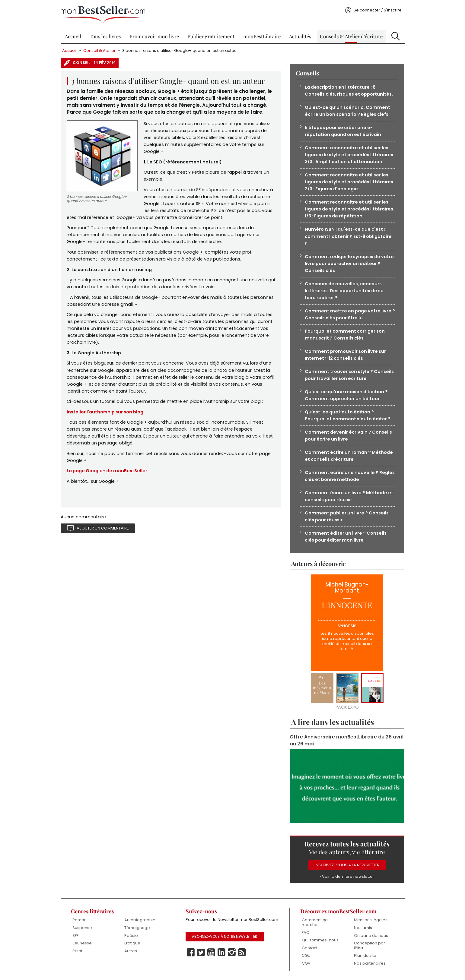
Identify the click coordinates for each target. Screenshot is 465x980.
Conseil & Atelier (99, 51)
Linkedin (221, 953)
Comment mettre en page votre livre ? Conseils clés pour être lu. (350, 314)
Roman (80, 920)
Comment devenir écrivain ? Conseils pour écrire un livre (348, 436)
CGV (306, 963)
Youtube (211, 953)
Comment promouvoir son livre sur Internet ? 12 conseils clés (345, 355)
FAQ (306, 933)
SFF (75, 936)
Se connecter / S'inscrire (378, 10)
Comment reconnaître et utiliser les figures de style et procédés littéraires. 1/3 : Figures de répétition (350, 209)
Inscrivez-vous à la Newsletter (347, 865)
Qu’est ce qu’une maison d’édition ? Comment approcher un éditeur (346, 395)
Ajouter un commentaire (103, 528)
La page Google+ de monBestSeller (107, 471)
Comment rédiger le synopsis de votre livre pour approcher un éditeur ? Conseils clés (349, 264)
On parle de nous (371, 936)
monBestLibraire (262, 36)
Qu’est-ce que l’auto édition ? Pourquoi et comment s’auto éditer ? (348, 415)
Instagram (232, 953)
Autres (131, 951)
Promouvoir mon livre (154, 36)
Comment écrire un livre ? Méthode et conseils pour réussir (349, 496)
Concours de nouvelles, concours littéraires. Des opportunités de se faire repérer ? (344, 291)
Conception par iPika (369, 945)
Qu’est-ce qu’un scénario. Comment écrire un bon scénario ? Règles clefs (347, 111)
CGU (306, 955)
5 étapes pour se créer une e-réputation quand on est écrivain (343, 131)
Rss (242, 953)
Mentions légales (371, 920)
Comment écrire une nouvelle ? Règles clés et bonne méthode (350, 476)
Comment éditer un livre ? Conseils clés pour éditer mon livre (346, 537)
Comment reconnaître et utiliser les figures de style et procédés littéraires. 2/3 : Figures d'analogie (350, 182)
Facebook (191, 953)
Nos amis (363, 928)
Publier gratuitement (211, 36)
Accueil (73, 36)
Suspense (82, 928)
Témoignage (137, 928)
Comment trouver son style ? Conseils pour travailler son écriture (349, 375)
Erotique (132, 943)
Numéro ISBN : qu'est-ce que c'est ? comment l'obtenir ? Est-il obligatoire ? (348, 236)
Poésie (131, 936)
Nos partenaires (370, 963)
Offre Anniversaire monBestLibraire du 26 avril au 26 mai (347, 740)
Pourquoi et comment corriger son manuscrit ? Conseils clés (345, 335)
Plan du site (365, 955)
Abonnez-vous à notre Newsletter (225, 937)
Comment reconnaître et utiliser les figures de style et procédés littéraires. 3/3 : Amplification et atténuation (350, 155)
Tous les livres (105, 36)
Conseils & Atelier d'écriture (351, 36)
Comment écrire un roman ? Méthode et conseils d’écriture (349, 456)
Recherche (396, 36)
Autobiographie (140, 920)
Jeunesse (82, 943)
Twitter (201, 953)
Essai (77, 951)
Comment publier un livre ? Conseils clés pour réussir (347, 516)
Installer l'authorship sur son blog (105, 412)
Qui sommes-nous (320, 940)
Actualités (300, 36)
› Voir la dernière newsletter (347, 876)
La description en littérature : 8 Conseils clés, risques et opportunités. (349, 91)
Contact (310, 948)
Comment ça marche (315, 922)
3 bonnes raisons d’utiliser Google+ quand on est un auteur (180, 51)
